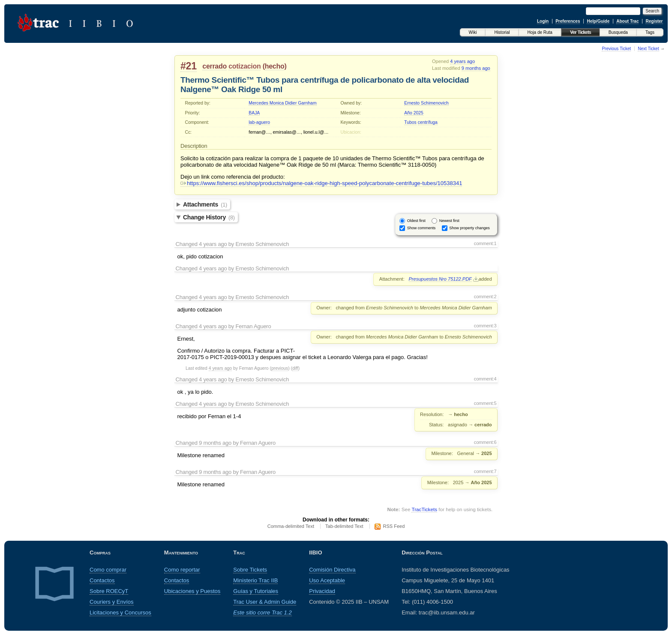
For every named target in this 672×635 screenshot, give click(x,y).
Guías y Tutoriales (256, 591)
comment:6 (485, 442)
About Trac (627, 21)
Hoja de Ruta (540, 32)
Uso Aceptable (327, 580)
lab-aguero (259, 122)
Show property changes (469, 228)
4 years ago (462, 61)
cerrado (214, 66)
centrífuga (428, 122)
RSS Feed (394, 526)
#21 (189, 66)
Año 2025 (414, 113)
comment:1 (485, 243)
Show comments (421, 228)
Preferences (568, 21)
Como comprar (108, 570)
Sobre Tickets (250, 570)
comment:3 (485, 326)
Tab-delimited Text (344, 526)
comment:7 (485, 471)
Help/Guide (598, 21)
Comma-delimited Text (291, 526)
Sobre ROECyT (109, 591)
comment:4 (485, 379)
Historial (502, 32)
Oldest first (416, 221)
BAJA (254, 113)
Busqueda (618, 32)
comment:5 (485, 403)
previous (280, 368)
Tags (650, 32)
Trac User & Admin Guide (265, 602)
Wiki (473, 32)
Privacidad (322, 591)
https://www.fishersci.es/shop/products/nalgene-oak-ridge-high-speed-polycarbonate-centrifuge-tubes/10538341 (321, 183)
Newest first (449, 221)
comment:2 (485, 297)
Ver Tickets (580, 32)
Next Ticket (648, 49)
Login (543, 21)
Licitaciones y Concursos (120, 613)
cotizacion (244, 66)
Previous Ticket (616, 49)
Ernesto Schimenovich (426, 103)
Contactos (102, 580)
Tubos (410, 122)
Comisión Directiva (332, 570)
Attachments (205, 204)
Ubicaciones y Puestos (192, 591)
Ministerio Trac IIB (255, 580)
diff (295, 368)
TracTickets (424, 509)
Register (654, 21)
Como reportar (182, 570)
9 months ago (476, 68)
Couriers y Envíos (112, 602)
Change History (209, 217)
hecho (275, 66)
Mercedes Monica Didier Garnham (282, 103)
